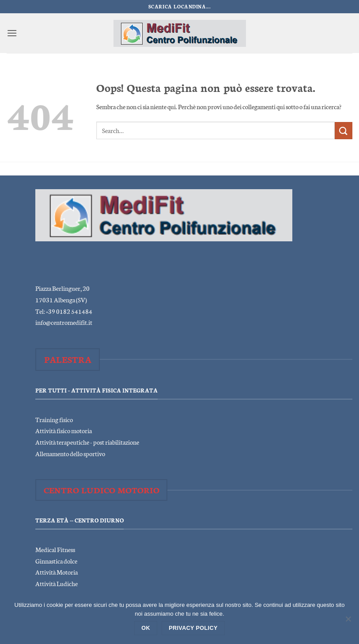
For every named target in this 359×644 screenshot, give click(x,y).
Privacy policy (193, 628)
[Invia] (344, 131)
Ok (146, 628)
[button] (12, 33)
